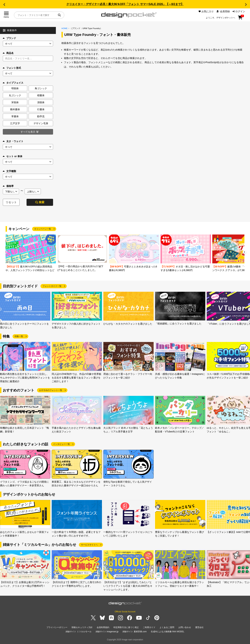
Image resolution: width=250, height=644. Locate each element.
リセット (11, 202)
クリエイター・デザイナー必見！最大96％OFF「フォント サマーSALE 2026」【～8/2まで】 (125, 4)
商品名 (8, 53)
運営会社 (199, 627)
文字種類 (9, 171)
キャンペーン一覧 (43, 229)
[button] (4, 5)
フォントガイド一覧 (52, 286)
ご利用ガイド (149, 627)
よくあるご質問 (167, 627)
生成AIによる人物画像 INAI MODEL (168, 632)
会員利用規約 (103, 627)
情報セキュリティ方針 (82, 627)
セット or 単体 (13, 156)
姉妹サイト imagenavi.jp (107, 632)
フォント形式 (12, 68)
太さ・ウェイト (13, 141)
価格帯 (8, 186)
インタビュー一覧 (61, 444)
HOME (65, 28)
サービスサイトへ (89, 545)
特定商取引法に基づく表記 (126, 627)
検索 (40, 202)
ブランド (9, 38)
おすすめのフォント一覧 (51, 390)
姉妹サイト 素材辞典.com (135, 632)
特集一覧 (19, 336)
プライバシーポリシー (57, 627)
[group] (31, 253)
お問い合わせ (185, 627)
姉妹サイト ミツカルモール (78, 632)
